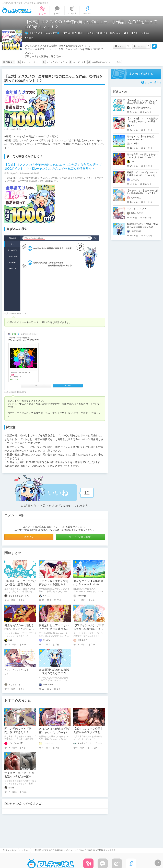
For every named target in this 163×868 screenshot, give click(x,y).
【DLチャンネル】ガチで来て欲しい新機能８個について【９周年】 (89, 629)
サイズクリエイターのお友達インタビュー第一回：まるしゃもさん (19, 776)
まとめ (25, 850)
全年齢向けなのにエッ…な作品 (106, 62)
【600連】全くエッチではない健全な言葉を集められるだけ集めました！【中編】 (142, 103)
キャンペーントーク (31, 62)
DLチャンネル (17, 10)
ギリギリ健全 (79, 62)
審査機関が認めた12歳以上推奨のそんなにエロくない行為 (54, 673)
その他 (30, 38)
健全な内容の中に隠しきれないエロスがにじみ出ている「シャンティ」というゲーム (142, 157)
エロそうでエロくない (57, 62)
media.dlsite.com (18, 129)
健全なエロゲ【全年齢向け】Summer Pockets (141, 138)
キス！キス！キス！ (17, 670)
